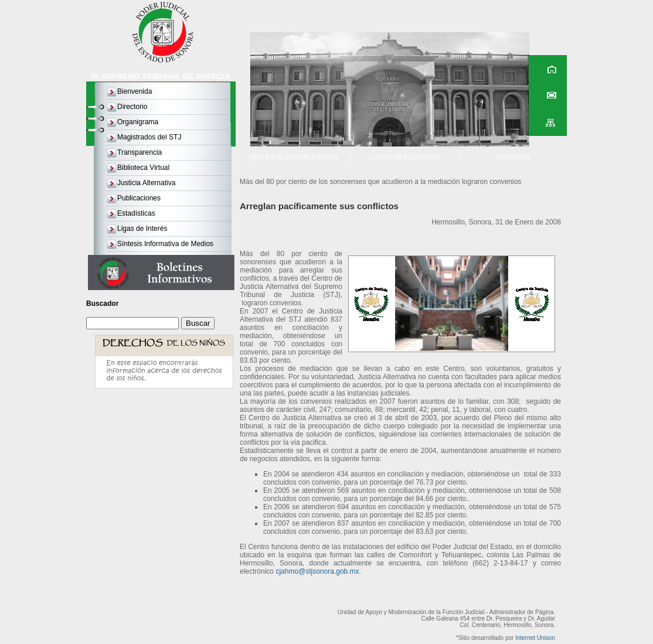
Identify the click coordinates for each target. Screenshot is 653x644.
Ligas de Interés (142, 229)
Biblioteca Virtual (143, 168)
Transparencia (140, 152)
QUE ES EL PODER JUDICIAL (295, 157)
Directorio (132, 107)
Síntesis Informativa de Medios (165, 244)
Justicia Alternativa (146, 183)
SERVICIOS (513, 157)
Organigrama (138, 122)
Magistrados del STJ (149, 137)
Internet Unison (535, 638)
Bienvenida (135, 91)
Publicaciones (139, 198)
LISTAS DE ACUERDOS (405, 157)
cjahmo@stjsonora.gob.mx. (318, 571)
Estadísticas (136, 213)
